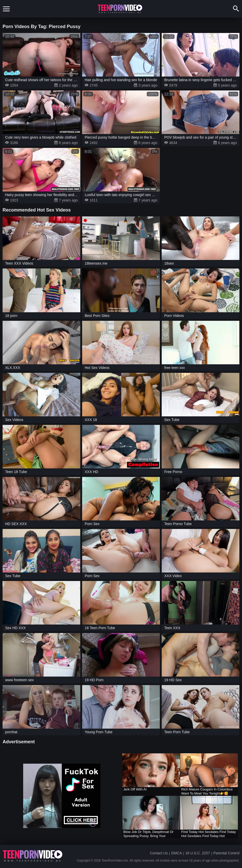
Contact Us (159, 853)
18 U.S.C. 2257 (198, 853)
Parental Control (226, 853)
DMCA (176, 853)
